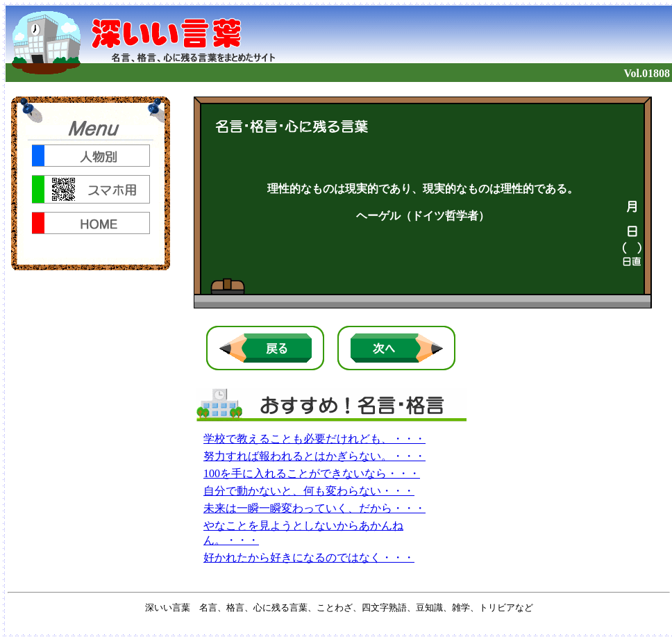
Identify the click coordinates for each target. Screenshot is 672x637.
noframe (90, 183)
